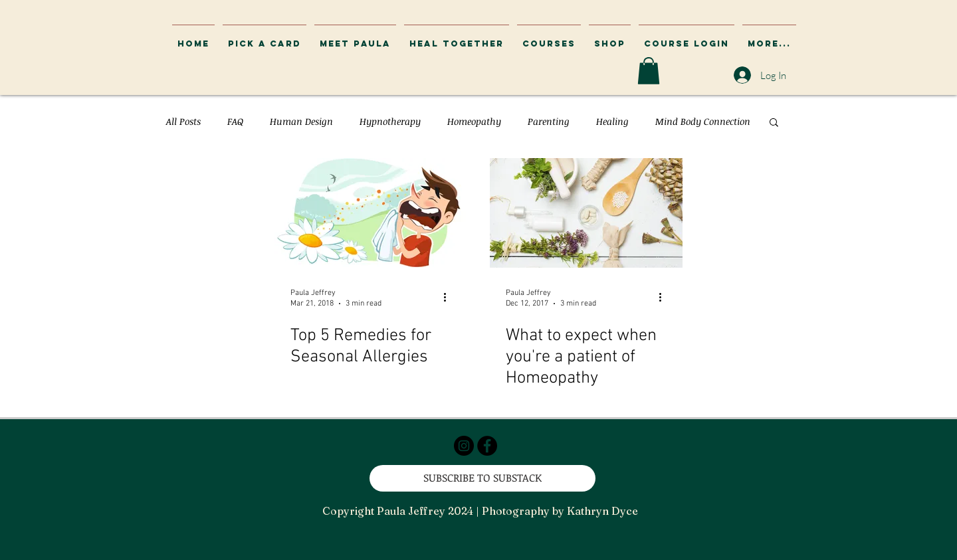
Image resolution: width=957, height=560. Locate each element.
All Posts (183, 121)
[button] (687, 38)
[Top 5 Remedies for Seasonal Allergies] (371, 213)
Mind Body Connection (703, 121)
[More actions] (449, 298)
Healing (612, 121)
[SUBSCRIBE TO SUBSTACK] (482, 478)
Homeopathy (474, 121)
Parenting (549, 121)
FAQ (235, 121)
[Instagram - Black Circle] (464, 446)
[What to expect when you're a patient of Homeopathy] (586, 213)
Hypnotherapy (390, 121)
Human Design (301, 121)
